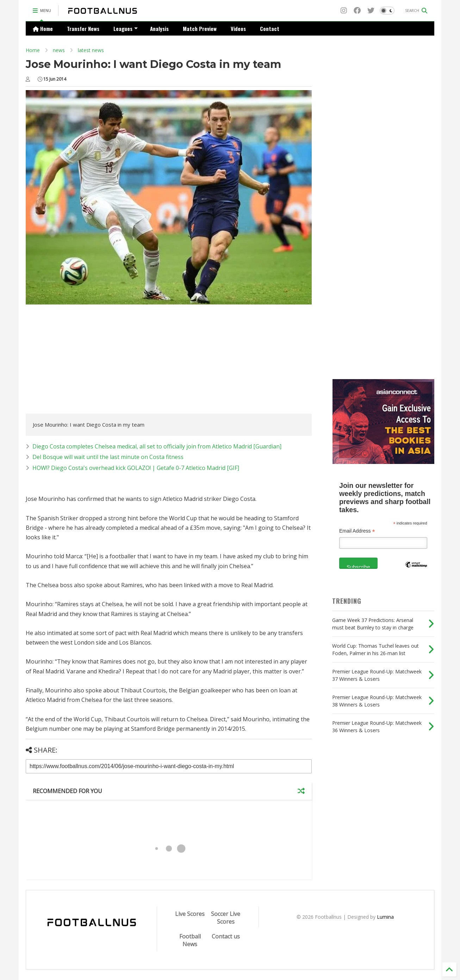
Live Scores (190, 914)
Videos (238, 29)
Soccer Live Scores (226, 918)
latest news (91, 50)
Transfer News (83, 29)
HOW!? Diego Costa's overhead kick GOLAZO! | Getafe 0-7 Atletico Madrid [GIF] (136, 468)
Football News (190, 940)
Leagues (126, 29)
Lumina (385, 917)
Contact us (226, 936)
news (59, 50)
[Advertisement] (85, 361)
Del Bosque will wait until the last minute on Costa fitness (108, 457)
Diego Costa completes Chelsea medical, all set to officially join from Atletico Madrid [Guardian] (157, 446)
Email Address (357, 531)
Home (43, 29)
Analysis (159, 29)
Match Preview (200, 29)
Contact (270, 29)
